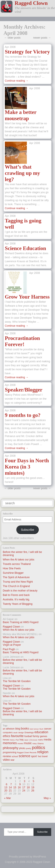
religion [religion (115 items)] (43, 752)
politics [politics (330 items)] (39, 747)
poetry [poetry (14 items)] (29, 748)
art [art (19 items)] (4, 729)
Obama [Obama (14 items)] (40, 743)
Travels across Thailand (17, 564)
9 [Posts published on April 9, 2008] (20, 784)
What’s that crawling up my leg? (22, 173)
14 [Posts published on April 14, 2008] (10, 787)
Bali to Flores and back (16, 595)
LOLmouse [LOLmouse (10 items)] (33, 740)
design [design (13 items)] (21, 733)
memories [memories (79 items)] (10, 743)
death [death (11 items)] (15, 733)
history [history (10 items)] (12, 740)
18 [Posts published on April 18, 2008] (28, 787)
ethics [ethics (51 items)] (7, 736)
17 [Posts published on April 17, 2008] (24, 787)
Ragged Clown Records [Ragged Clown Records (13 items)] (27, 753)
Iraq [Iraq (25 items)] (21, 740)
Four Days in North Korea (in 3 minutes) (27, 467)
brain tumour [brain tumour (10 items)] (34, 729)
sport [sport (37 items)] (34, 756)
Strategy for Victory (27, 52)
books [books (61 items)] (25, 728)
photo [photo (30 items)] (22, 748)
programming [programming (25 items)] (10, 752)
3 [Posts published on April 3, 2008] (24, 781)
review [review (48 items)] (7, 756)
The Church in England (16, 586)
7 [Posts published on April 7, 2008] (11, 784)
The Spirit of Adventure (16, 577)
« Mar (7, 798)
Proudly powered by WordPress (27, 857)
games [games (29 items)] (44, 736)
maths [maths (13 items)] (40, 740)
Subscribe (27, 530)
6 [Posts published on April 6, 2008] (7, 784)
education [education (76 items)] (41, 732)
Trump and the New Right (18, 582)
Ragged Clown (31, 3)
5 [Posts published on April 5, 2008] (33, 781)
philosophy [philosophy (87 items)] (11, 748)
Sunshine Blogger (13, 573)
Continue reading (17, 81)
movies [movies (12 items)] (20, 744)
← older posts (12, 38)
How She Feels (12, 568)
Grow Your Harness (27, 297)
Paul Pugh (9, 649)
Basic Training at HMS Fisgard (21, 622)
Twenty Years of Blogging (18, 604)
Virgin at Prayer (12, 645)
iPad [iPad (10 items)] (17, 740)
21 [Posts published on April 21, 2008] (10, 791)
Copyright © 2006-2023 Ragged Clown (27, 862)
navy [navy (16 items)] (34, 743)
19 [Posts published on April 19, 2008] (33, 787)
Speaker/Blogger (24, 390)
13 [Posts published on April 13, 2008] (6, 787)
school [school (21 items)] (15, 756)
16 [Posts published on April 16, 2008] (19, 787)
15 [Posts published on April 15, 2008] (15, 787)
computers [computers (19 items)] (8, 732)
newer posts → (42, 38)
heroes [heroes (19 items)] (6, 740)
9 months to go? (23, 415)
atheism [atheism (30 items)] (10, 729)
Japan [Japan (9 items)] (26, 740)
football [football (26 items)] (28, 736)
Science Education (25, 248)
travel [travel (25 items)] (45, 756)
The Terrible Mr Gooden (17, 681)
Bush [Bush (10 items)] (41, 729)
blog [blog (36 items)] (18, 729)
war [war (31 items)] (13, 760)
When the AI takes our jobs (19, 560)
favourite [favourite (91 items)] (17, 736)
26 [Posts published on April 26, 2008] (33, 791)
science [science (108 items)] (24, 756)
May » (47, 798)
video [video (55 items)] (6, 760)
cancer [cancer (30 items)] (48, 729)
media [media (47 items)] (48, 739)
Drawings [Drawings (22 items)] (29, 732)
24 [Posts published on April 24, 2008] (24, 791)
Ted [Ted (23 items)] (39, 756)
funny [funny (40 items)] (36, 736)
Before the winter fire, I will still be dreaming (22, 661)
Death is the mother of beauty (20, 591)
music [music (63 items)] (28, 743)
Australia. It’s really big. (16, 599)
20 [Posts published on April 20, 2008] (6, 791)
